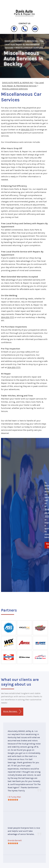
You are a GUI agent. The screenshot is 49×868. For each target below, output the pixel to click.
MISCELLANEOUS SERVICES (29, 48)
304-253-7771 (28, 130)
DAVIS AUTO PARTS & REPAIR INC (21, 41)
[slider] (13, 800)
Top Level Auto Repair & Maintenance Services (24, 44)
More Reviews (12, 712)
